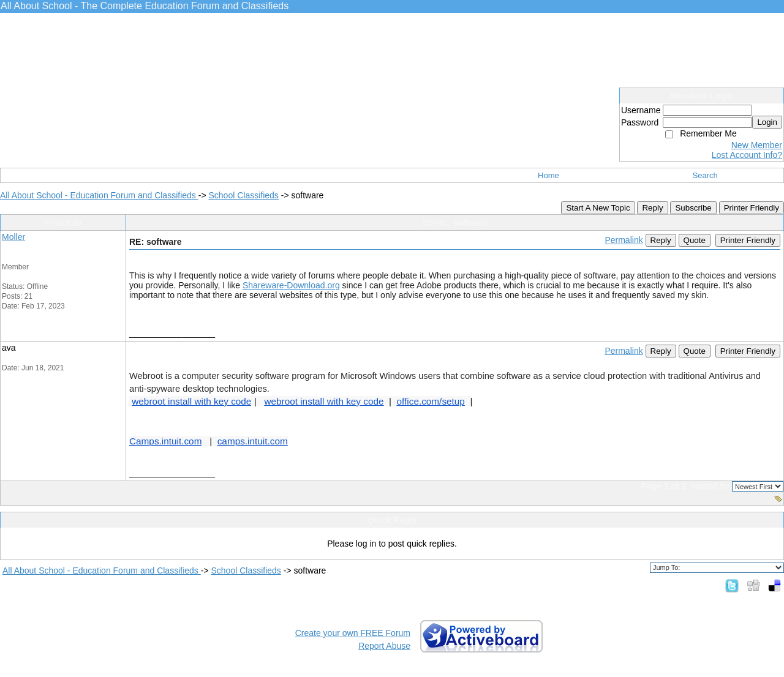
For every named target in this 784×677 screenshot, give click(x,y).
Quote (695, 240)
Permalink (624, 240)
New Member (757, 145)
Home (548, 175)
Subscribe (693, 208)
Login (767, 122)
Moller (13, 237)
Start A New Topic (598, 208)
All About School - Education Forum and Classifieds (99, 195)
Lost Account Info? (747, 155)
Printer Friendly (752, 208)
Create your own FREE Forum (353, 633)
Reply (652, 208)
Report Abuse (384, 646)
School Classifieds (243, 195)
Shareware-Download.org (291, 285)
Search (705, 175)
